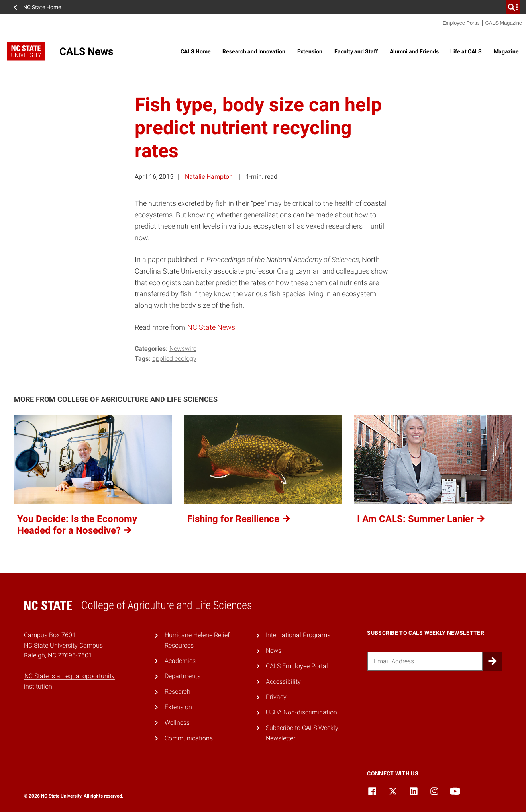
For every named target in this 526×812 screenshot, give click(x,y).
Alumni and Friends (414, 51)
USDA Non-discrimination (301, 712)
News (274, 651)
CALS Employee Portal (297, 666)
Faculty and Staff (356, 51)
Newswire (183, 349)
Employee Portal (461, 23)
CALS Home (196, 51)
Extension (310, 51)
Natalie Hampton (209, 177)
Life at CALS (466, 51)
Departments (183, 676)
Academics (180, 661)
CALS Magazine (504, 23)
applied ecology (174, 359)
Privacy (276, 697)
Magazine (506, 51)
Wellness (177, 723)
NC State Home (42, 7)
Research (178, 692)
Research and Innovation (254, 51)
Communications (189, 738)
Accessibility (283, 682)
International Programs (298, 635)
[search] (513, 7)
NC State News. (212, 327)
